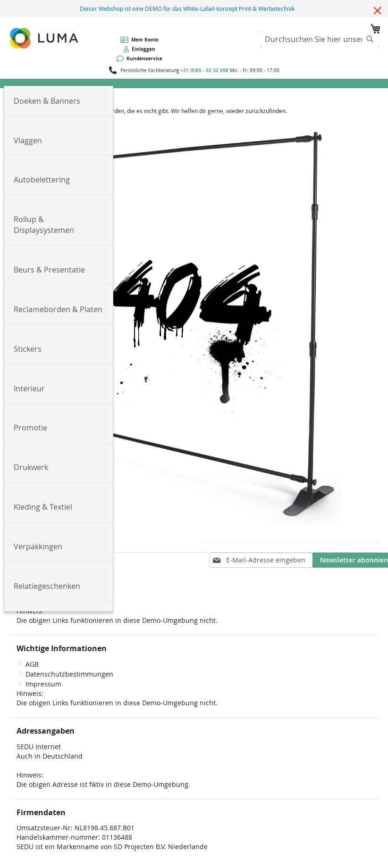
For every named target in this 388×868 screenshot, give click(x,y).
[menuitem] (59, 101)
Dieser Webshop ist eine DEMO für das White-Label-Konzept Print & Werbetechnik (187, 8)
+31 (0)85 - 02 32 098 (204, 70)
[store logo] (45, 38)
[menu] (194, 83)
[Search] (370, 39)
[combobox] (320, 39)
